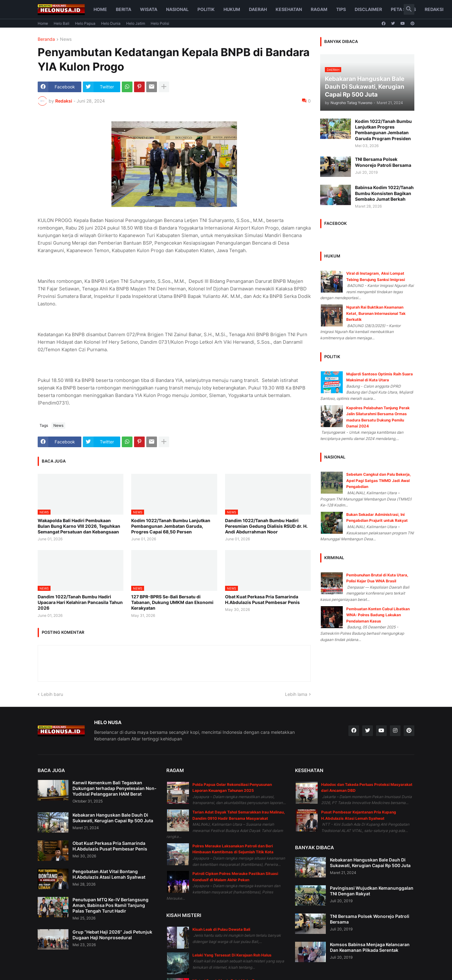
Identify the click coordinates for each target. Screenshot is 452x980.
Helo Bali (62, 23)
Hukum (232, 9)
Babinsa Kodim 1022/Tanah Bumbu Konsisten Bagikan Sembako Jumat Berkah (384, 193)
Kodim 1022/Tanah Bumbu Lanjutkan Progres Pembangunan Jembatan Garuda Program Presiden (383, 130)
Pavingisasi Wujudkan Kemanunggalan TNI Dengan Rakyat (372, 891)
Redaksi (434, 9)
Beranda (46, 39)
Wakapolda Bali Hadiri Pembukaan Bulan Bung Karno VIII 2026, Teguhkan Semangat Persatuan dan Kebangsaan (79, 526)
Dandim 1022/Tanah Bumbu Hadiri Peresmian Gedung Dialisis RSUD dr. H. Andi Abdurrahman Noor (266, 526)
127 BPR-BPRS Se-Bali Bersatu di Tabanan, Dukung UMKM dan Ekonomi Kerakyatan (172, 602)
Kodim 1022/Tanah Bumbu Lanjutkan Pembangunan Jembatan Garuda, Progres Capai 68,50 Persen (171, 526)
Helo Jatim (136, 23)
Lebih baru (52, 694)
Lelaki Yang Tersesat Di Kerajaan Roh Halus (232, 955)
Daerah (258, 9)
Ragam (319, 9)
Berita (124, 9)
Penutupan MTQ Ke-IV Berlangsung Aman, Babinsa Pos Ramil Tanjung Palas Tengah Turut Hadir (110, 905)
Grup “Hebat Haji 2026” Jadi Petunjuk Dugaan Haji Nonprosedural (112, 935)
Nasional (177, 9)
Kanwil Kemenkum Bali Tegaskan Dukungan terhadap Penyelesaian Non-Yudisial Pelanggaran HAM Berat (115, 788)
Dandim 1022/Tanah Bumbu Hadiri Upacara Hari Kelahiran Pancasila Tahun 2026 (80, 602)
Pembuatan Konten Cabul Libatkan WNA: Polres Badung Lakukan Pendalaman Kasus (378, 615)
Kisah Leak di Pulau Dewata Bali (221, 929)
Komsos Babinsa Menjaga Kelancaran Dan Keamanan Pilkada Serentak (370, 947)
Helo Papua (85, 23)
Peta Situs (403, 9)
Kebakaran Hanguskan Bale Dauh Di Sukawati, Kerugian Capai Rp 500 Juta (113, 818)
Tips (341, 9)
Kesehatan (289, 9)
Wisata (149, 9)
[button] (409, 9)
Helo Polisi (160, 23)
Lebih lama (296, 694)
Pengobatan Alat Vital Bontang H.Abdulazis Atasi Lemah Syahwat (109, 874)
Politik (206, 9)
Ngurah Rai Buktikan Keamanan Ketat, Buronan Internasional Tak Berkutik (376, 313)
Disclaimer (368, 9)
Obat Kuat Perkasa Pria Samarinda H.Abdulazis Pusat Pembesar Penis (262, 599)
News (66, 39)
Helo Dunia (111, 23)
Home (100, 9)
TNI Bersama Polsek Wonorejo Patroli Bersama (383, 162)
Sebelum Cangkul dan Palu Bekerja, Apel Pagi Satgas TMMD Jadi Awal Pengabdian (379, 480)
